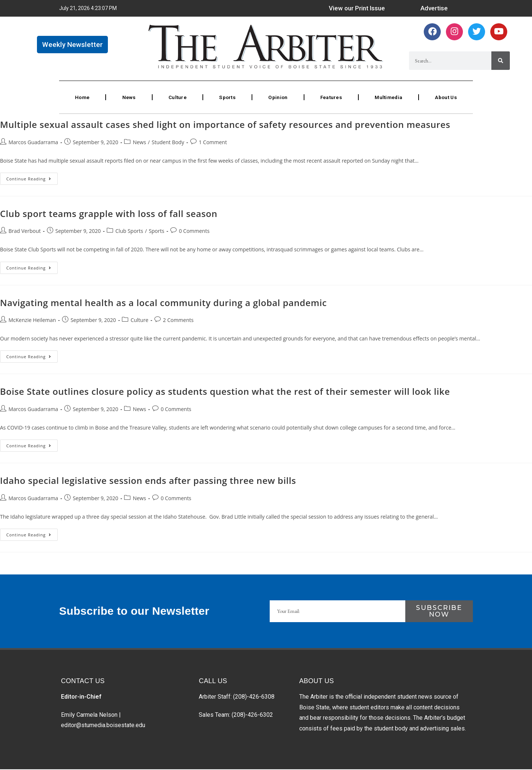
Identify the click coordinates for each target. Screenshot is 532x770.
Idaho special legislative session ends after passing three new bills (148, 481)
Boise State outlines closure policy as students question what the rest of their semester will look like (225, 392)
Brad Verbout (25, 232)
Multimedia (388, 98)
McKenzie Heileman (32, 321)
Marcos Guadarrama (33, 143)
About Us (446, 98)
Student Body (168, 143)
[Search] (501, 61)
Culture (177, 98)
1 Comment (213, 143)
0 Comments (194, 232)
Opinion (277, 98)
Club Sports (129, 232)
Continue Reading (32, 178)
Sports (227, 98)
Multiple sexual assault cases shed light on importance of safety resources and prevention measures (225, 125)
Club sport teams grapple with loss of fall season (109, 214)
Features (330, 98)
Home (82, 98)
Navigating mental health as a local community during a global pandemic (163, 303)
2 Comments (178, 321)
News (129, 98)
